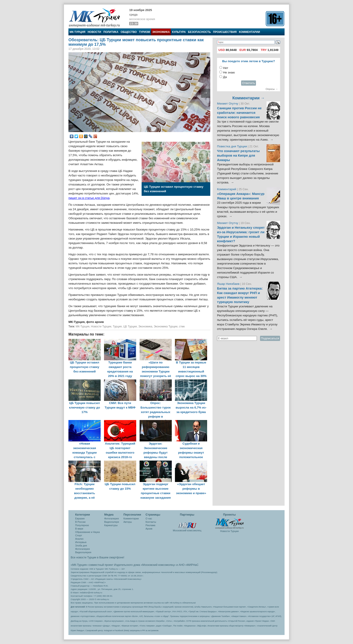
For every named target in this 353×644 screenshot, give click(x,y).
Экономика (161, 32)
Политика (111, 32)
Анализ (79, 539)
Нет (226, 68)
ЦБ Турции (130, 327)
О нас (149, 518)
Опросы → (272, 89)
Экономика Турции (166, 327)
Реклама (150, 525)
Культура (179, 32)
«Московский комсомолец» (158, 565)
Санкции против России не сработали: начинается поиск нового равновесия (239, 113)
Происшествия (225, 32)
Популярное (82, 525)
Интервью (81, 542)
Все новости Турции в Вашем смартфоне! (97, 557)
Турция (117, 327)
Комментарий (227, 189)
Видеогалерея (83, 552)
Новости (94, 32)
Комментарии (249, 32)
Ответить (249, 83)
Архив (149, 529)
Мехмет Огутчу (228, 104)
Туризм (144, 32)
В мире (79, 529)
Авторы (128, 522)
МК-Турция (77, 32)
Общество (129, 32)
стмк (182, 327)
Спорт (79, 535)
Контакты (151, 522)
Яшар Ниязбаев (228, 284)
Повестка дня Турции (232, 146)
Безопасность (199, 32)
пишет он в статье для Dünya (89, 198)
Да (225, 77)
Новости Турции (101, 327)
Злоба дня (81, 546)
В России (80, 522)
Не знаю (229, 72)
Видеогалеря (112, 522)
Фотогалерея (83, 549)
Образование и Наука (87, 532)
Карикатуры (111, 525)
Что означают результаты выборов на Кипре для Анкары (238, 155)
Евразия (80, 518)
